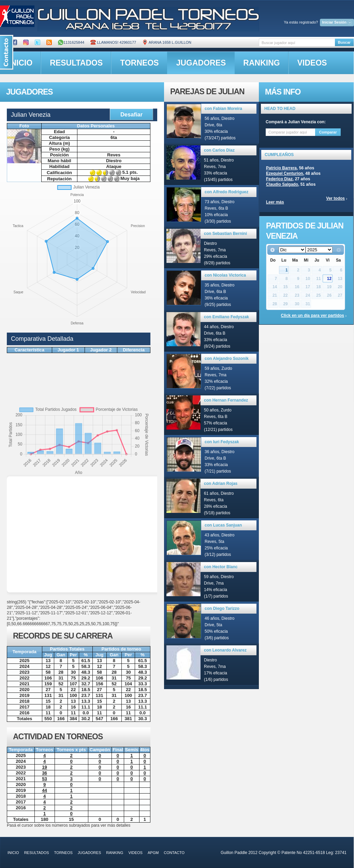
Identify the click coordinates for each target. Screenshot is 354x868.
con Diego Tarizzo (222, 608)
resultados (76, 63)
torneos (139, 63)
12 (329, 279)
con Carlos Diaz (219, 150)
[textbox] (297, 43)
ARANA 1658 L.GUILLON (167, 42)
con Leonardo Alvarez (225, 650)
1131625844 (71, 42)
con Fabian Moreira (223, 109)
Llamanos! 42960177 (113, 42)
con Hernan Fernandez (226, 400)
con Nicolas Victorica (225, 275)
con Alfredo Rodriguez (226, 192)
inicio (13, 853)
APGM (153, 853)
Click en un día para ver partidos (313, 316)
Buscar (344, 42)
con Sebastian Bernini (225, 234)
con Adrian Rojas (221, 484)
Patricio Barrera (281, 168)
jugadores (201, 63)
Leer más (275, 202)
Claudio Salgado (282, 184)
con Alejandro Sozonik (227, 359)
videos (312, 63)
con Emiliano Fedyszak (226, 317)
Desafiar (131, 114)
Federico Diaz (279, 179)
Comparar (328, 132)
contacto (174, 853)
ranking (261, 63)
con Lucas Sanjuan (223, 525)
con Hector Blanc (221, 567)
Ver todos (335, 198)
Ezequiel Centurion (285, 173)
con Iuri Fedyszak (222, 442)
